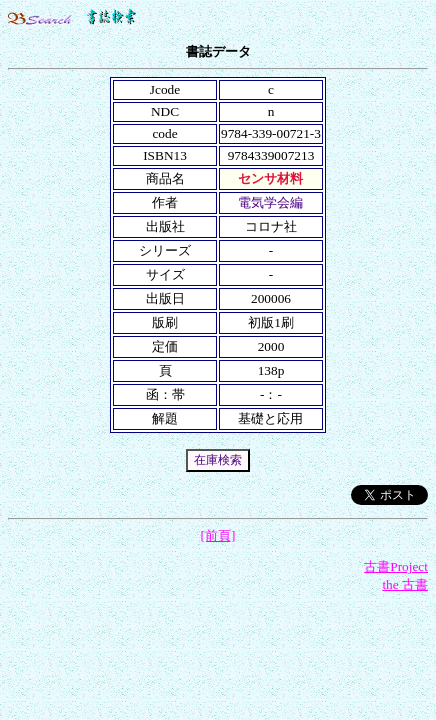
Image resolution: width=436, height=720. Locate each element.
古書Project (396, 566)
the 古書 (405, 584)
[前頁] (218, 535)
